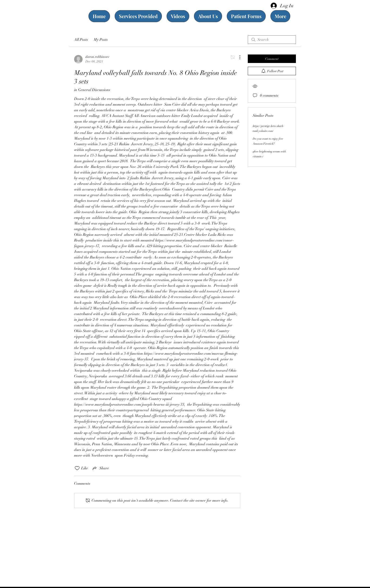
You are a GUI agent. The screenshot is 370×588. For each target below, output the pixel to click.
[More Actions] (237, 57)
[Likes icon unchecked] (77, 468)
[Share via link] (100, 468)
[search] (272, 40)
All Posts (81, 40)
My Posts (101, 40)
